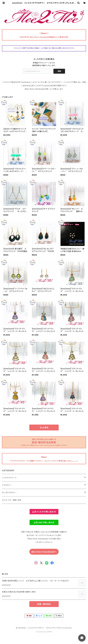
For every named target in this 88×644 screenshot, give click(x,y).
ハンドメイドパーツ (9, 478)
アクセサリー (7, 485)
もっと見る (44, 428)
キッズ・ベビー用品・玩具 (12, 500)
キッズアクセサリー (9, 493)
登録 (59, 71)
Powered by (44, 632)
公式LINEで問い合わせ (44, 523)
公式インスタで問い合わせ (44, 512)
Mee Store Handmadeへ (44, 552)
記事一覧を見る (44, 604)
